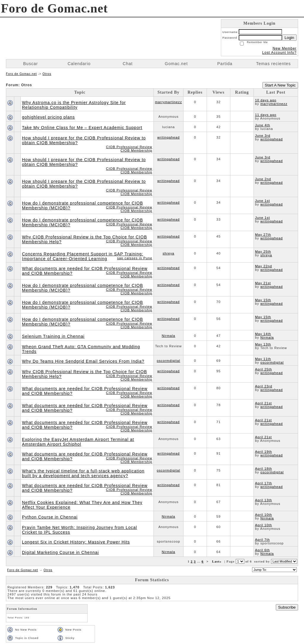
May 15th (263, 300)
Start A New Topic (280, 85)
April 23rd (264, 386)
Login (289, 38)
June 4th (263, 125)
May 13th (263, 344)
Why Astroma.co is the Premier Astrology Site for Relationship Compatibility (74, 105)
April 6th (262, 550)
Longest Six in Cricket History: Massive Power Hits (76, 542)
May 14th (263, 334)
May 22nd (263, 266)
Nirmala (169, 336)
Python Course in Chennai (50, 517)
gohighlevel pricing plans (48, 117)
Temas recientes (274, 64)
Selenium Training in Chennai (53, 336)
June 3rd (263, 136)
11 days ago (266, 115)
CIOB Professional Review (129, 147)
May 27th (263, 235)
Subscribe (287, 607)
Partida (225, 64)
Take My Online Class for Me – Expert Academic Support (82, 128)
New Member (285, 48)
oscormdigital (168, 361)
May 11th (263, 359)
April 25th (263, 369)
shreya (169, 253)
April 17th (263, 483)
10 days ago (266, 100)
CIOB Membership (136, 150)
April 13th (263, 500)
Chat (128, 64)
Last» (217, 561)
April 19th (263, 452)
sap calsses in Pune (135, 258)
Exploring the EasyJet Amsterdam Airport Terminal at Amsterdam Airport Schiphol (78, 442)
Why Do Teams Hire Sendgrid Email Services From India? (83, 361)
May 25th (263, 252)
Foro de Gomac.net (21, 74)
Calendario (79, 64)
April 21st (263, 403)
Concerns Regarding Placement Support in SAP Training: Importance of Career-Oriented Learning (83, 256)
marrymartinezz (168, 102)
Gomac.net (176, 64)
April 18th (263, 469)
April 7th (262, 540)
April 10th (263, 515)
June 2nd (263, 179)
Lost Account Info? (279, 53)
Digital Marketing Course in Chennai (60, 552)
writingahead (168, 137)
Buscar (31, 64)
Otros (47, 74)
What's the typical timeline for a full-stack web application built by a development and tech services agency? (83, 473)
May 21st (263, 283)
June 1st (262, 201)
